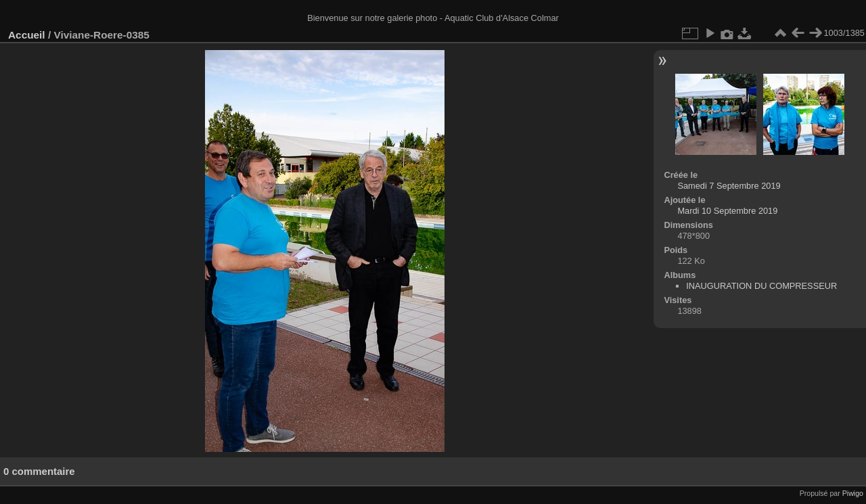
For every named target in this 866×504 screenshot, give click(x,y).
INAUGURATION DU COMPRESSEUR (761, 286)
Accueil (27, 35)
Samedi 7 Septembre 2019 (729, 186)
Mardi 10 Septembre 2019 (727, 211)
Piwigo (853, 493)
